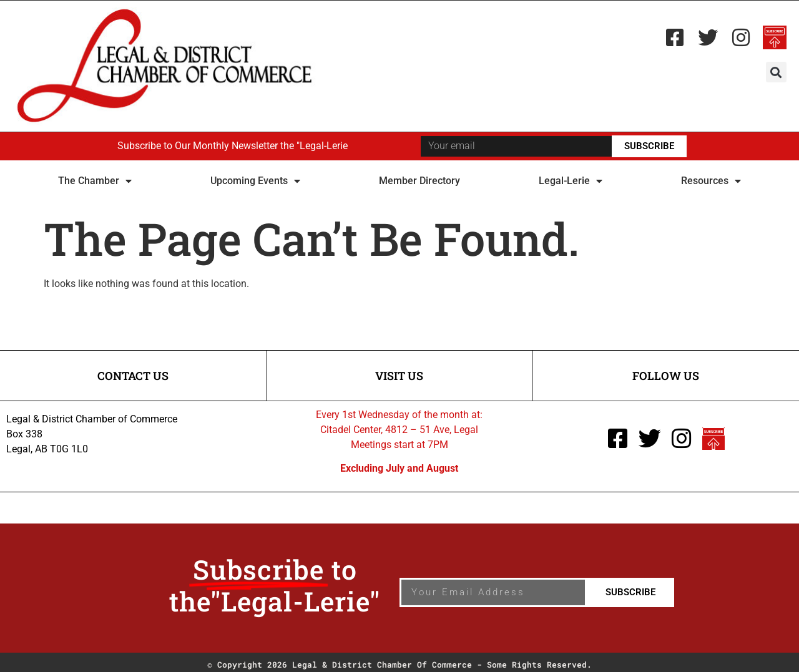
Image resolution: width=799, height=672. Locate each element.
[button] (776, 72)
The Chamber (95, 181)
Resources (711, 181)
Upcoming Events (255, 181)
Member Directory (419, 181)
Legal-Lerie (571, 181)
